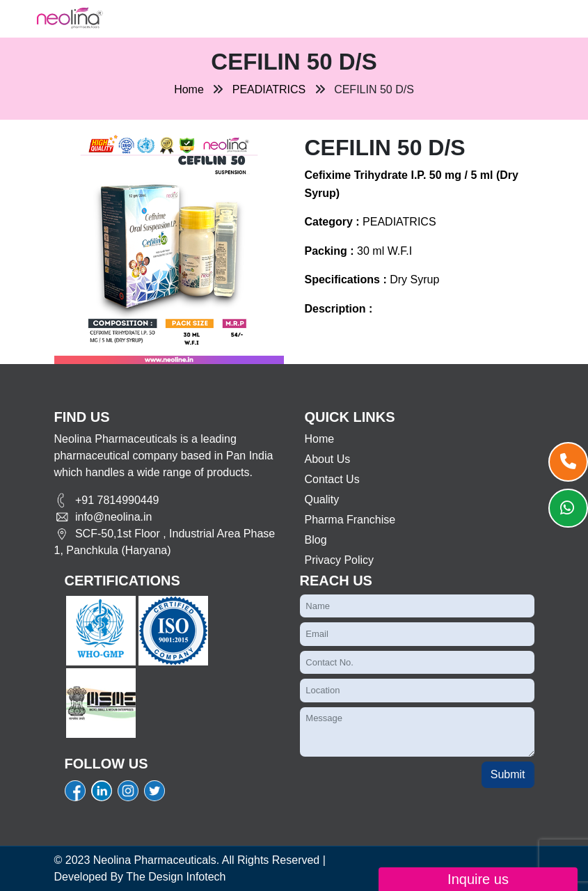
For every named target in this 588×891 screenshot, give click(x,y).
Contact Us (332, 479)
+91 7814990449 (107, 500)
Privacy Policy (340, 560)
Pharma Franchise (350, 520)
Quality (322, 499)
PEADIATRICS (269, 89)
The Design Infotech (176, 877)
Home (189, 89)
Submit (508, 774)
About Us (328, 459)
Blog (316, 540)
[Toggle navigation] (153, 19)
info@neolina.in (103, 517)
